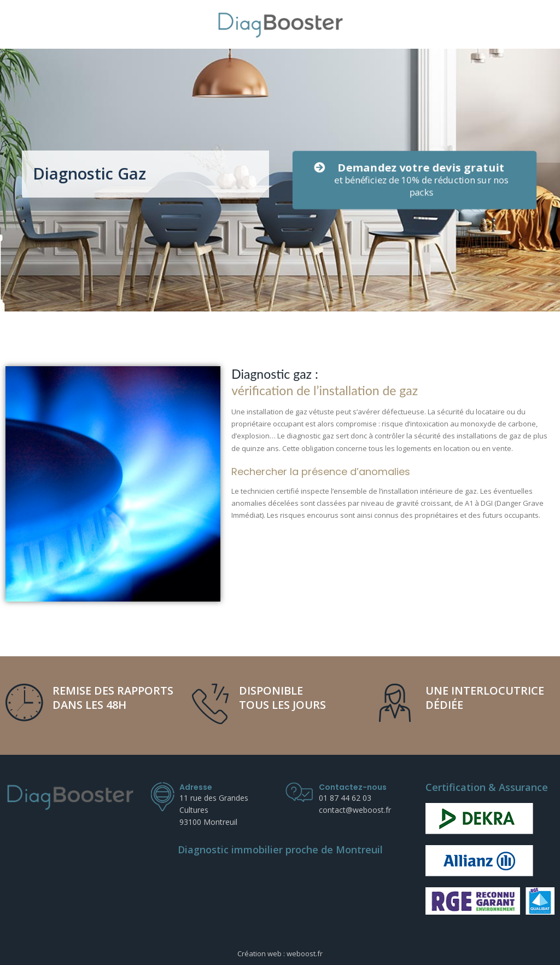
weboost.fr (305, 954)
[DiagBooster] (280, 24)
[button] (414, 180)
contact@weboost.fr (355, 810)
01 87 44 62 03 (345, 798)
